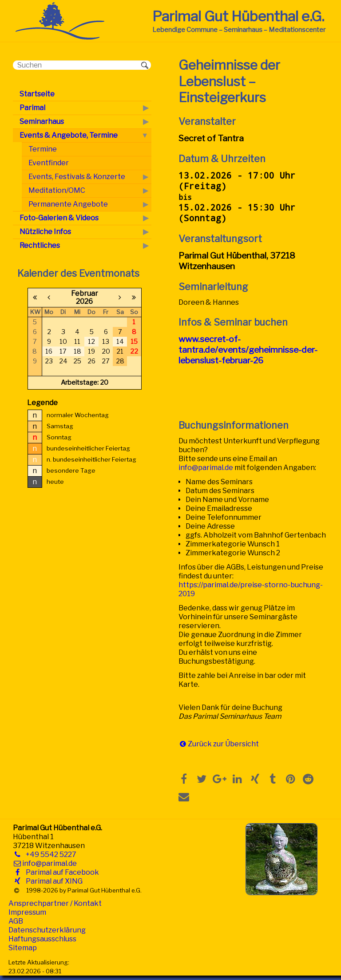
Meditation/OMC (57, 190)
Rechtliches (40, 245)
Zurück (200, 744)
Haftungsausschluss (42, 939)
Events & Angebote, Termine (69, 135)
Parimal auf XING (52, 881)
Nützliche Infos (45, 232)
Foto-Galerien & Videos (59, 218)
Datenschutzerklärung (47, 930)
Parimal (32, 108)
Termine (43, 149)
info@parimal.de (206, 468)
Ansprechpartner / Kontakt (55, 903)
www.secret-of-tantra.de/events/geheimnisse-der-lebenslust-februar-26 (248, 350)
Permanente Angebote (68, 204)
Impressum (27, 912)
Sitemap (23, 948)
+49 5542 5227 (49, 855)
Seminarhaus (42, 122)
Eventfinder (49, 163)
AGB (16, 921)
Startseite (37, 94)
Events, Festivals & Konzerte (77, 177)
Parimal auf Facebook (61, 872)
